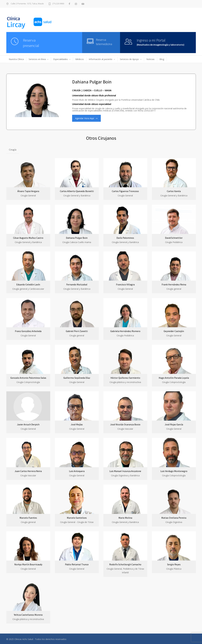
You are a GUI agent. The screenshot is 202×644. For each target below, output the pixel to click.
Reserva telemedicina (104, 42)
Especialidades (61, 59)
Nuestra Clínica (16, 59)
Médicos (80, 59)
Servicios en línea (37, 59)
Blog (162, 59)
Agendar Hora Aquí (85, 118)
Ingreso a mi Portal (151, 40)
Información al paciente (101, 59)
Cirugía (13, 150)
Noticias (150, 59)
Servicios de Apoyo (129, 59)
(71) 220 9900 (58, 4)
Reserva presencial (31, 43)
